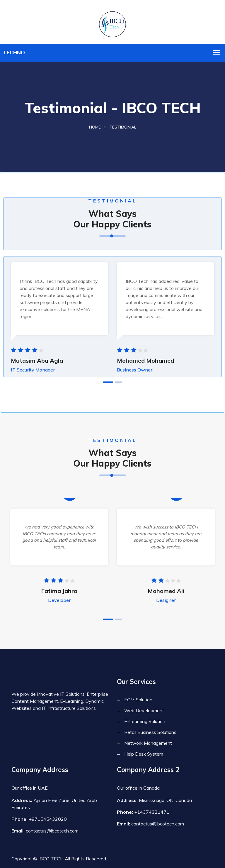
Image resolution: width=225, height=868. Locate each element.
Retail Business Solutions (150, 732)
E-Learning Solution (145, 721)
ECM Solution (138, 700)
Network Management (148, 743)
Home (95, 127)
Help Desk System (144, 754)
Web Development (144, 710)
